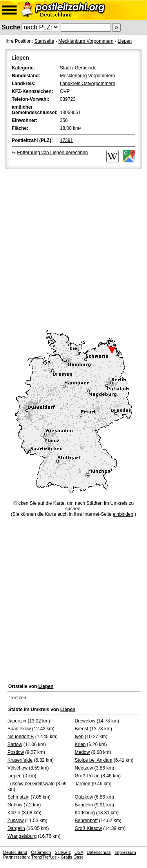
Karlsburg (85, 813)
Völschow (17, 768)
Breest (82, 729)
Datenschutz (99, 852)
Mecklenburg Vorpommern (86, 41)
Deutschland (15, 852)
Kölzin (14, 813)
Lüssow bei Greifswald (31, 784)
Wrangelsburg (22, 836)
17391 (66, 140)
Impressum (125, 852)
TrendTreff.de (44, 857)
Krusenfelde (20, 760)
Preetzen (17, 698)
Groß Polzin (87, 776)
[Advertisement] (73, 248)
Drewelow (85, 721)
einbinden (123, 514)
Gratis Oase (72, 857)
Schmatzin (18, 797)
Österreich (41, 852)
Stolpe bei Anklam (94, 760)
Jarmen (83, 784)
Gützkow (84, 797)
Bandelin (84, 805)
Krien (80, 744)
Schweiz (63, 852)
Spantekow (19, 729)
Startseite (44, 41)
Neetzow (84, 768)
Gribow (15, 805)
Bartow (15, 744)
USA (79, 852)
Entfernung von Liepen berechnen (52, 153)
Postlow (16, 752)
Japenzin (17, 721)
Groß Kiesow (88, 828)
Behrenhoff (86, 821)
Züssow (15, 821)
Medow (83, 752)
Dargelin (16, 828)
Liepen (125, 41)
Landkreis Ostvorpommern (88, 84)
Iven (79, 737)
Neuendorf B (21, 737)
